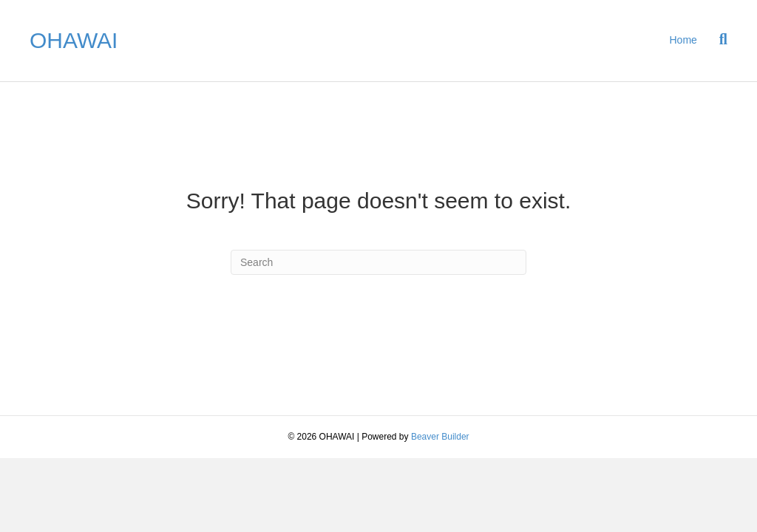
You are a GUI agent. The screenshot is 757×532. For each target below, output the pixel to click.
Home (683, 40)
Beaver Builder (440, 437)
